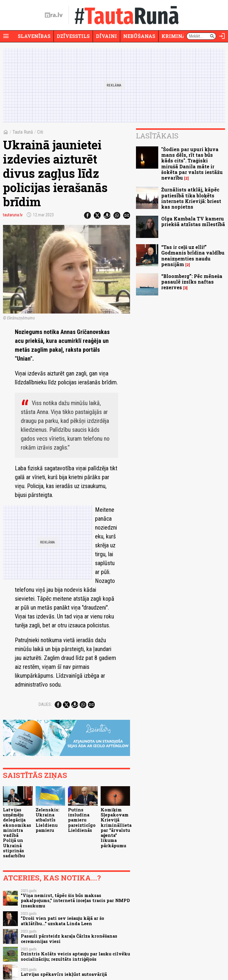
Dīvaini (106, 36)
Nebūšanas (139, 36)
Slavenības (34, 36)
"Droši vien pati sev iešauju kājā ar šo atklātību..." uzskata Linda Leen (62, 921)
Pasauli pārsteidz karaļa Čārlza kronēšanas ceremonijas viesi (69, 939)
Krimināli (176, 36)
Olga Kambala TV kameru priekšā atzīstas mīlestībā (193, 221)
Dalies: (45, 704)
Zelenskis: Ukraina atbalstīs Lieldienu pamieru (47, 820)
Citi (40, 132)
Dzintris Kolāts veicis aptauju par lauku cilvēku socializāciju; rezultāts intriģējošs (75, 956)
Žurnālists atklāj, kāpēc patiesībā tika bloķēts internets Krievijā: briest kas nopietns (191, 198)
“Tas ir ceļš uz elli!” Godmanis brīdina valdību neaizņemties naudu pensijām (193, 256)
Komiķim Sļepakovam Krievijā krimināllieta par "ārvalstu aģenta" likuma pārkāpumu (116, 828)
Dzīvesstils (73, 36)
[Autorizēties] (222, 36)
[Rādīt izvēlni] (6, 36)
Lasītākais (157, 136)
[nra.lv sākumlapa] (54, 15)
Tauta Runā (23, 132)
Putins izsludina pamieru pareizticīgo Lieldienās (82, 820)
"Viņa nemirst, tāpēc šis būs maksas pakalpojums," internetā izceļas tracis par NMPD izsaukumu (75, 901)
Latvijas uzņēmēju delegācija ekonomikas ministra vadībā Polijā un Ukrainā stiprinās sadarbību (17, 833)
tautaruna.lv (13, 215)
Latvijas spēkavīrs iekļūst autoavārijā (64, 974)
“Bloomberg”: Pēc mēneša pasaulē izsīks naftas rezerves (192, 282)
